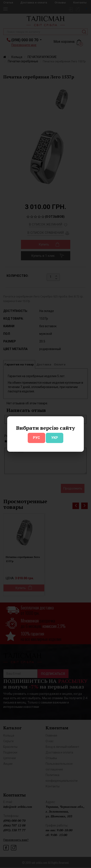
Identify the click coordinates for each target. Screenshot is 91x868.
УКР (55, 438)
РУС (36, 438)
